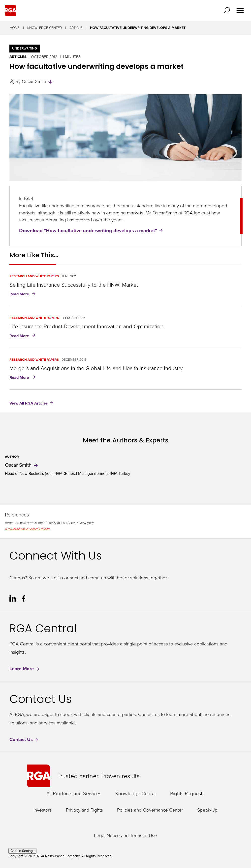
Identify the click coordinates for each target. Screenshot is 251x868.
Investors (43, 810)
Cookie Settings (22, 851)
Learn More (25, 669)
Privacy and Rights (84, 810)
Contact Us (24, 740)
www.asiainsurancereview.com (27, 528)
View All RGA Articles (29, 403)
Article (76, 28)
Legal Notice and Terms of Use (125, 836)
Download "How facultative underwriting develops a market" (88, 230)
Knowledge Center (45, 28)
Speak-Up (207, 810)
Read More (23, 294)
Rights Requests (187, 793)
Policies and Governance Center (150, 810)
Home (15, 28)
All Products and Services (74, 793)
